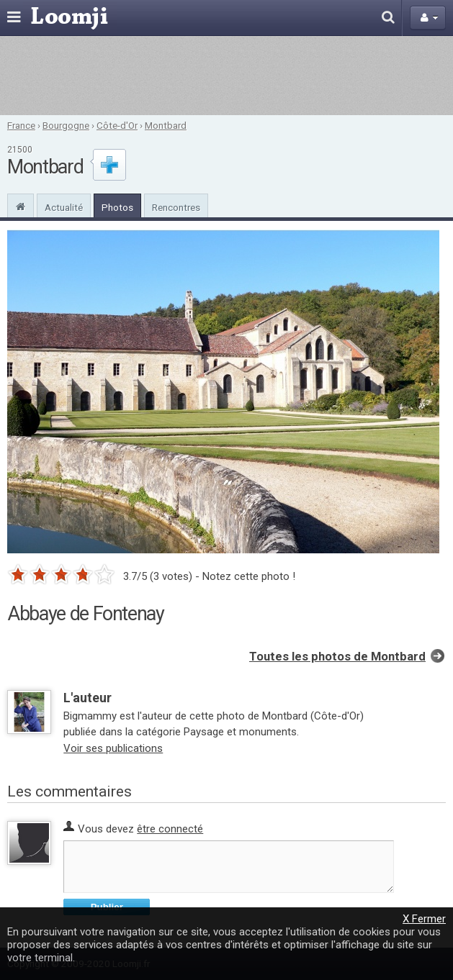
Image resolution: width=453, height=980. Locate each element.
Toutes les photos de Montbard (337, 657)
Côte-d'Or (117, 125)
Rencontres (176, 207)
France (21, 125)
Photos (117, 207)
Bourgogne (66, 125)
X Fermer (424, 919)
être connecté (170, 829)
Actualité (64, 207)
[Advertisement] (226, 76)
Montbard (166, 125)
